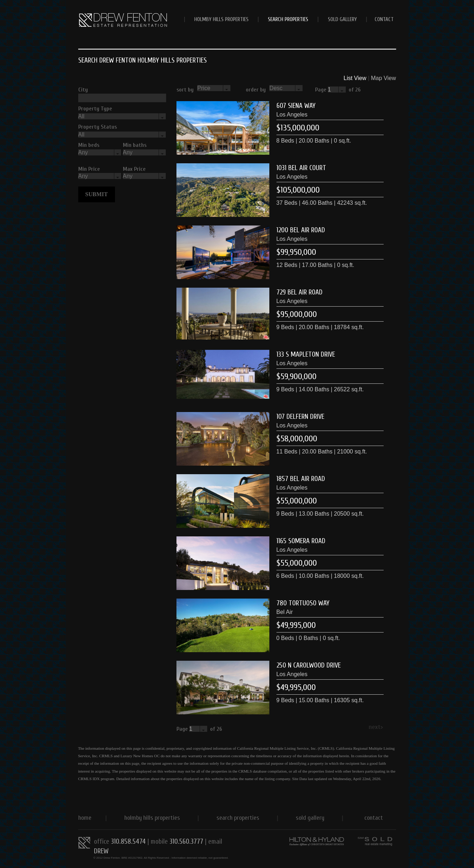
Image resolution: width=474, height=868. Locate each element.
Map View (384, 78)
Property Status (98, 127)
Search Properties (288, 19)
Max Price (134, 169)
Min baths (135, 145)
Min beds (89, 145)
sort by (185, 90)
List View (355, 78)
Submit (97, 194)
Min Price (89, 169)
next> (376, 727)
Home (85, 818)
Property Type (95, 109)
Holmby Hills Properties (221, 19)
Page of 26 (339, 90)
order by (256, 90)
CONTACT (384, 19)
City (83, 90)
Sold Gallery (342, 19)
